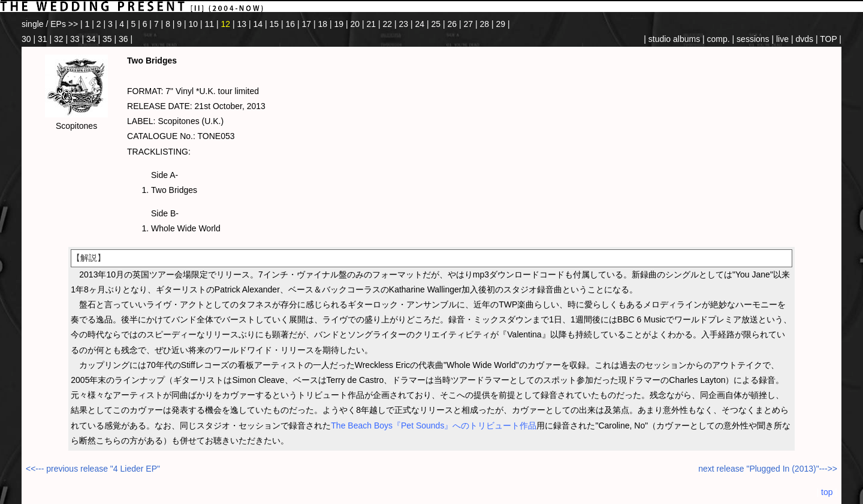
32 (59, 39)
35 (107, 39)
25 (436, 24)
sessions (753, 39)
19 (339, 24)
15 (274, 24)
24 (420, 24)
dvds (804, 39)
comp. (719, 39)
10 (194, 24)
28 (485, 24)
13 (242, 24)
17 (307, 24)
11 (210, 24)
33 (75, 39)
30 (26, 39)
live (782, 39)
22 (388, 24)
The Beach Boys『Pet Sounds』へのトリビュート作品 (434, 425)
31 (43, 39)
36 (123, 39)
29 (501, 24)
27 (469, 24)
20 (355, 24)
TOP (828, 39)
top (827, 492)
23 (404, 24)
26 (452, 24)
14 (258, 24)
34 (91, 39)
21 (372, 24)
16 (291, 24)
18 (323, 24)
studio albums (674, 39)
